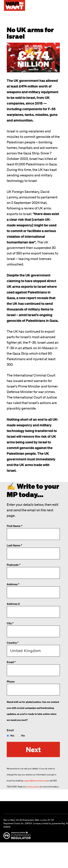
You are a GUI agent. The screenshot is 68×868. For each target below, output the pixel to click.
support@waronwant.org (35, 781)
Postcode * (14, 565)
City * (10, 623)
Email (10, 730)
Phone (11, 681)
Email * (11, 662)
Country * (13, 643)
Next (33, 749)
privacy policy (33, 787)
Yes (12, 735)
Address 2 (13, 604)
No (23, 735)
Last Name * (14, 545)
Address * (13, 584)
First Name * (14, 526)
